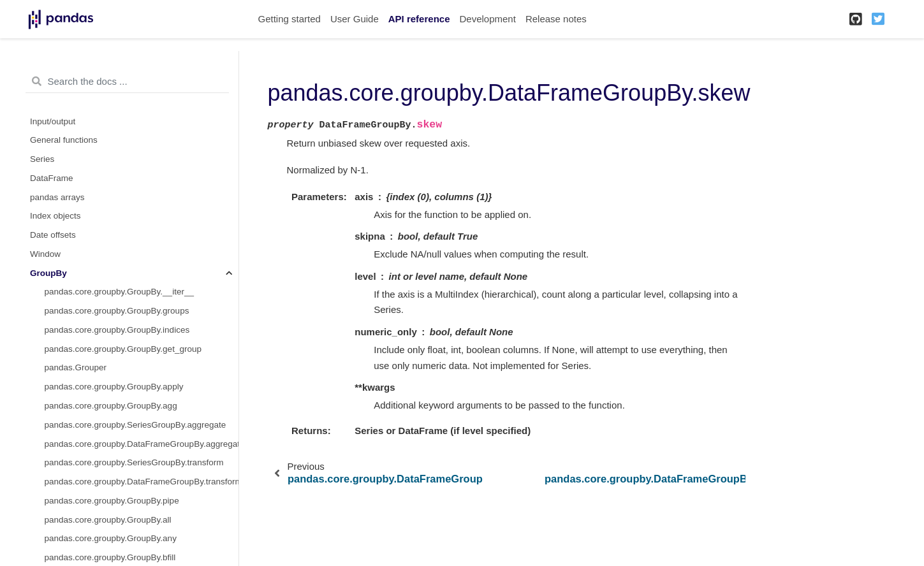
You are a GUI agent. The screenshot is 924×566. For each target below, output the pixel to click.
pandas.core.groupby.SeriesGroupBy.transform (134, 462)
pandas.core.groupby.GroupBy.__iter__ (119, 292)
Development (487, 19)
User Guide (355, 19)
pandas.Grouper (76, 367)
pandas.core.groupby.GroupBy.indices (117, 330)
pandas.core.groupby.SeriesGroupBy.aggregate (136, 425)
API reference (419, 19)
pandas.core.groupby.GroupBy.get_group (123, 349)
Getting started (290, 19)
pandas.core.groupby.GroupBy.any (111, 538)
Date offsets (53, 235)
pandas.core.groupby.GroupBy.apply (114, 387)
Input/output (53, 121)
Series (42, 159)
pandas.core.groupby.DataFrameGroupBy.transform (142, 482)
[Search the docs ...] (127, 82)
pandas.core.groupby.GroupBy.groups (117, 311)
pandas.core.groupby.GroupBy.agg (111, 406)
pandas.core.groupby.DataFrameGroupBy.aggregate (142, 444)
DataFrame (52, 178)
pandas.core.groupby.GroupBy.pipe (112, 501)
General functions (64, 140)
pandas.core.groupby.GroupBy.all (108, 520)
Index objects (55, 216)
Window (45, 254)
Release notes (556, 19)
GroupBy (48, 273)
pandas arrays (57, 197)
